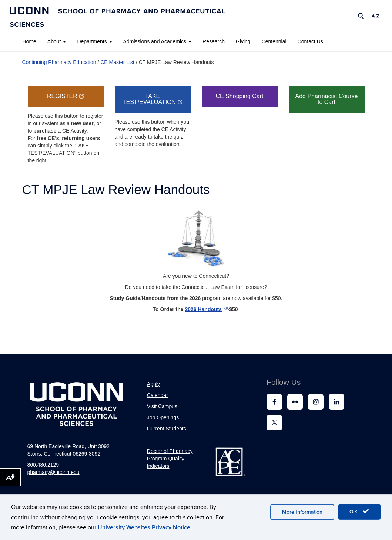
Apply (153, 384)
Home (29, 41)
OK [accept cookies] (359, 511)
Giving (243, 41)
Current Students (167, 429)
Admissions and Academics (157, 41)
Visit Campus (162, 406)
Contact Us (310, 41)
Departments (94, 41)
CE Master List (117, 62)
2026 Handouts (206, 309)
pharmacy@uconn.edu (53, 472)
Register (66, 96)
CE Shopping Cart (240, 96)
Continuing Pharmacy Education (59, 62)
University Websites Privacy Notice (144, 527)
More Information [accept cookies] (302, 512)
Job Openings (163, 417)
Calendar (158, 395)
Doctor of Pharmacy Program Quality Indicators (170, 459)
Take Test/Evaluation (153, 99)
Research (214, 41)
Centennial (274, 41)
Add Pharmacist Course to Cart (327, 99)
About (57, 41)
